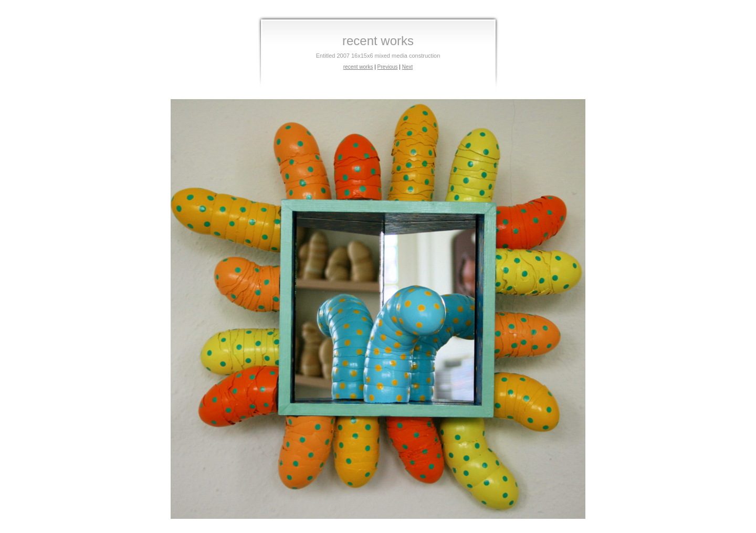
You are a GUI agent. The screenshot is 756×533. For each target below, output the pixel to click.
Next (408, 67)
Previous (388, 67)
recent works (358, 67)
